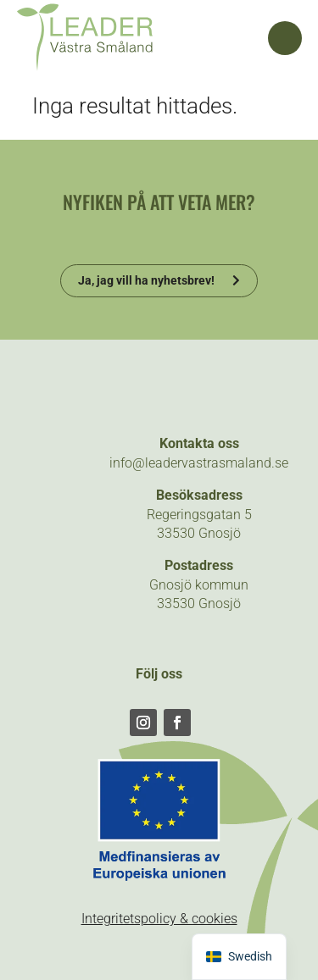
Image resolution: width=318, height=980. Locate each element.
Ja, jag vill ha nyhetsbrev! (146, 280)
